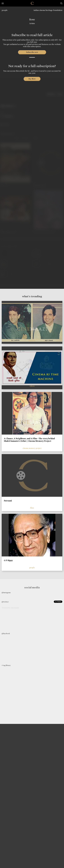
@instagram (6, 593)
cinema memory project (32, 448)
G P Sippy (8, 560)
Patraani (8, 501)
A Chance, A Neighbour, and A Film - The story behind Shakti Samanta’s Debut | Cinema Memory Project (29, 440)
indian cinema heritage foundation (48, 10)
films (32, 508)
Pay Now (32, 79)
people (5, 10)
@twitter (5, 602)
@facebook (6, 634)
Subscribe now (32, 52)
